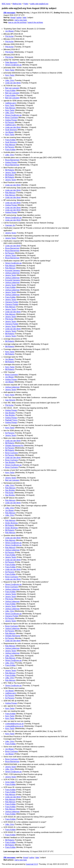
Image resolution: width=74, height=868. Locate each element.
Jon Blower (10, 31)
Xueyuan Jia (10, 225)
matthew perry (11, 103)
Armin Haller (10, 782)
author (19, 18)
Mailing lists (17, 4)
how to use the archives (17, 22)
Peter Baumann (11, 62)
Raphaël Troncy (11, 420)
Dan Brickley (10, 413)
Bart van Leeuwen (12, 88)
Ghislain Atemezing (13, 636)
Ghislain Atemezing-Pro (14, 446)
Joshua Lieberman (12, 273)
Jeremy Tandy (11, 173)
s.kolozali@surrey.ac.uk (14, 724)
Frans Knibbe (10, 91)
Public (26, 4)
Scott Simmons (11, 130)
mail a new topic (21, 20)
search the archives (35, 22)
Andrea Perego (11, 120)
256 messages (9, 13)
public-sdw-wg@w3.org (39, 4)
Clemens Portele (12, 302)
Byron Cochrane (12, 118)
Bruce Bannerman (12, 160)
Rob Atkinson (10, 108)
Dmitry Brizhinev (12, 523)
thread (13, 18)
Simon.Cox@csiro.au (13, 65)
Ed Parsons (10, 122)
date (25, 18)
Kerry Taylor (10, 70)
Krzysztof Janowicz (13, 270)
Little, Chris (10, 80)
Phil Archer (9, 36)
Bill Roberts (10, 170)
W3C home (6, 4)
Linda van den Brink (13, 83)
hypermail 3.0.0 (32, 864)
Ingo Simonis (10, 400)
